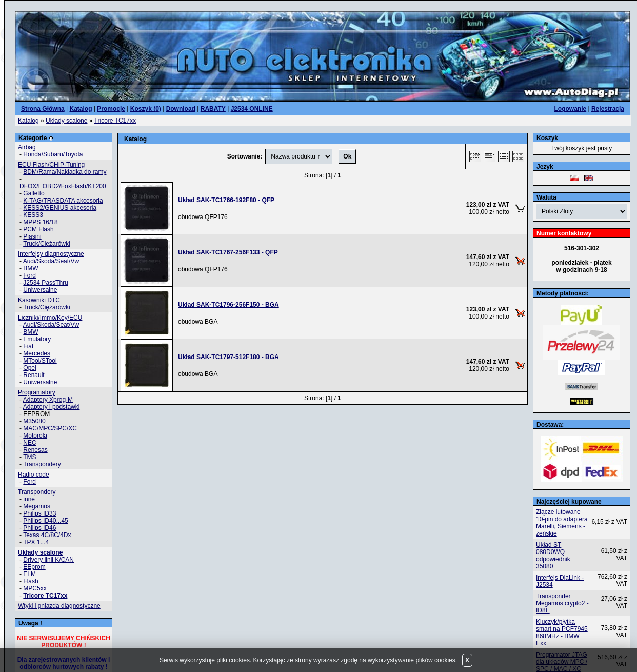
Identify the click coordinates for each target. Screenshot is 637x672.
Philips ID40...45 (45, 521)
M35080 (34, 421)
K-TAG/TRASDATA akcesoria (63, 201)
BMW (31, 268)
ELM (29, 574)
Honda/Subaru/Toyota (53, 154)
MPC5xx (35, 588)
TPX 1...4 (36, 542)
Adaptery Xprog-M (48, 400)
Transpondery (42, 464)
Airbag (27, 147)
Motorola (35, 436)
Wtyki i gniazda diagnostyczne (59, 606)
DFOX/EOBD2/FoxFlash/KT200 (63, 186)
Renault (34, 375)
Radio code (34, 475)
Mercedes (37, 353)
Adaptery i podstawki (52, 407)
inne (29, 499)
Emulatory (37, 339)
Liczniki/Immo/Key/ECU (50, 318)
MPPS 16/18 (40, 222)
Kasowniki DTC (39, 300)
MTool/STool (40, 361)
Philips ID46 (39, 528)
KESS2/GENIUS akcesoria (60, 208)
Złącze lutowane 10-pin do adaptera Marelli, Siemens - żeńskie (562, 523)
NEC (29, 443)
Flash (31, 581)
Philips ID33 (39, 513)
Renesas (35, 450)
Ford (29, 275)
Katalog (28, 121)
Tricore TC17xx (115, 121)
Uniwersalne (40, 290)
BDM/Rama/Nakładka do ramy (65, 172)
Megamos (37, 506)
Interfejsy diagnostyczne (51, 254)
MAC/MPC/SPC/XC (50, 428)
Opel (29, 368)
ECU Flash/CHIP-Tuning (51, 165)
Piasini (32, 236)
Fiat (28, 346)
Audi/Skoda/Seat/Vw (51, 261)
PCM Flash (38, 229)
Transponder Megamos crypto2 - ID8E (562, 603)
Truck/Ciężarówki (47, 244)
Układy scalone (66, 121)
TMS (29, 457)
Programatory (37, 392)
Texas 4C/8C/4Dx (47, 535)
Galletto (34, 193)
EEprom (34, 567)
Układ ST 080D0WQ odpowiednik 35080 (553, 556)
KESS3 (33, 215)
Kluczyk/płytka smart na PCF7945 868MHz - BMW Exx (562, 633)
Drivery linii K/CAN (48, 560)
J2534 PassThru (45, 283)
